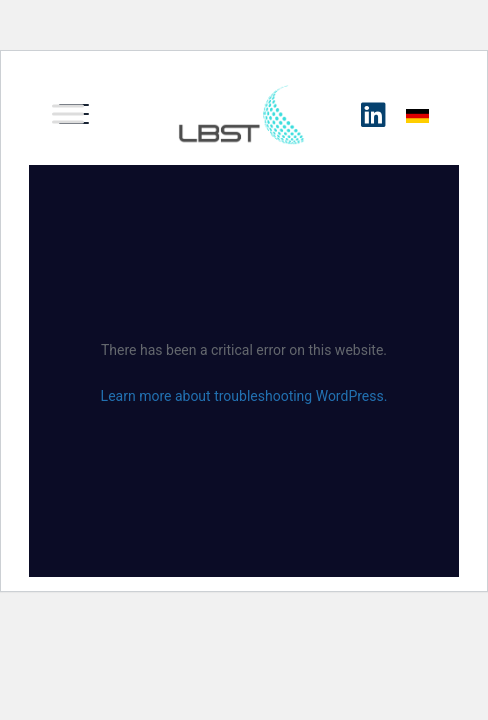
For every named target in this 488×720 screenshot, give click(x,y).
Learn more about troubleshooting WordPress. (244, 396)
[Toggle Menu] (68, 113)
